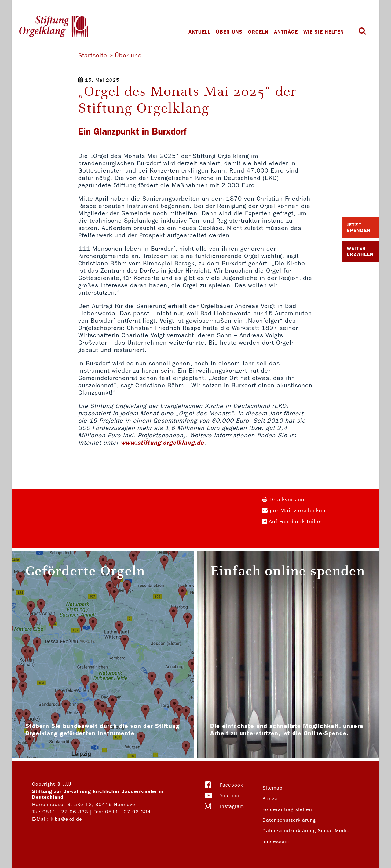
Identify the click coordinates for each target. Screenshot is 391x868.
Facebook (232, 785)
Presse (271, 799)
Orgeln (260, 32)
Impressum (276, 841)
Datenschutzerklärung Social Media (306, 831)
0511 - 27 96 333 (65, 812)
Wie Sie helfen (325, 32)
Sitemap (272, 788)
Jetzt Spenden (359, 228)
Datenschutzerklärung (289, 820)
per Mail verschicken (294, 511)
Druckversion (283, 500)
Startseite (93, 55)
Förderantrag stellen (287, 809)
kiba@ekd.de (66, 819)
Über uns (231, 32)
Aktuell (201, 32)
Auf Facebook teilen (292, 522)
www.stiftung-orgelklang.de (162, 443)
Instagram (232, 806)
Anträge (287, 32)
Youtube (230, 796)
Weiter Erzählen (360, 251)
